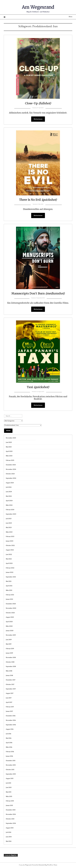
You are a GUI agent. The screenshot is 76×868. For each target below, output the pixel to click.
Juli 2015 (8, 783)
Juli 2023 (9, 519)
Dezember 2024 (11, 465)
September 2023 (11, 514)
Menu (70, 17)
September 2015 (11, 774)
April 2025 (9, 452)
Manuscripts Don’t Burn (38, 293)
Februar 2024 (10, 510)
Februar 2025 (10, 461)
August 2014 (10, 828)
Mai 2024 (9, 496)
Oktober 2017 (10, 685)
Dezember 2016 (11, 716)
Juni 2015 (9, 788)
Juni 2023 (9, 523)
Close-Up (38, 103)
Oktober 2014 (10, 819)
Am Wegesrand (38, 7)
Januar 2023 (9, 541)
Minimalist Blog (43, 865)
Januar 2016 (9, 756)
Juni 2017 (9, 698)
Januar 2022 (10, 573)
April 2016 (9, 743)
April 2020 (9, 622)
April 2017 (9, 703)
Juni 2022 (9, 555)
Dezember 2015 (11, 761)
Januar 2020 (10, 631)
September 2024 (11, 478)
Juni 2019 (9, 640)
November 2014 (11, 815)
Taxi (38, 387)
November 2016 (11, 720)
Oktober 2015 (10, 770)
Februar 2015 (10, 801)
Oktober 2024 (10, 474)
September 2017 (11, 689)
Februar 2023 (10, 537)
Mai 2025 (9, 447)
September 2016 (11, 725)
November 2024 (11, 470)
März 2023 (9, 532)
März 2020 (9, 626)
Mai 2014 (9, 841)
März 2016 (9, 747)
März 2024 (9, 505)
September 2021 (11, 577)
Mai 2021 (9, 582)
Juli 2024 (9, 487)
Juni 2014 (9, 837)
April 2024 (9, 501)
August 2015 (10, 779)
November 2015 (11, 765)
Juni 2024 (9, 492)
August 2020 (10, 617)
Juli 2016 (9, 734)
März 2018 (9, 671)
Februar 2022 (10, 568)
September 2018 (11, 667)
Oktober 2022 (10, 546)
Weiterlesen (38, 119)
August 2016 (10, 729)
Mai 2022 (9, 559)
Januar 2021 (9, 599)
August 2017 (10, 694)
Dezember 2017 (11, 680)
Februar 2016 (10, 752)
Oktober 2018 (10, 662)
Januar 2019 (9, 653)
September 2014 (11, 824)
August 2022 (10, 550)
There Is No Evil (38, 200)
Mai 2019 (9, 644)
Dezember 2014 (11, 810)
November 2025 (11, 438)
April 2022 (9, 564)
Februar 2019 (10, 649)
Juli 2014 (9, 832)
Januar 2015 (9, 806)
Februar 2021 (10, 595)
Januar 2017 (9, 711)
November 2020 (11, 608)
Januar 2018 (9, 676)
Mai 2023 (9, 528)
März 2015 (9, 797)
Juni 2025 (9, 443)
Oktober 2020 (10, 613)
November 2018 (11, 658)
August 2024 (10, 483)
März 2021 (9, 591)
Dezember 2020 (11, 604)
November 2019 (11, 635)
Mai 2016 (9, 738)
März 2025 (9, 456)
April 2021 (9, 586)
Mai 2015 (9, 792)
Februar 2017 (10, 707)
